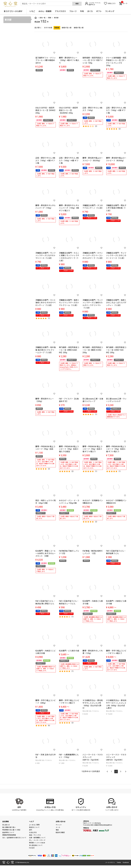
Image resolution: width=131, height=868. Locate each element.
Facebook (126, 862)
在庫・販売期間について (37, 838)
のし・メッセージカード (37, 840)
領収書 (37, 843)
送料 (19, 807)
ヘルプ (107, 810)
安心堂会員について (36, 845)
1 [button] (111, 772)
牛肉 (82, 11)
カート (124, 3)
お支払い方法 (50, 807)
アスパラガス (60, 11)
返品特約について (8, 832)
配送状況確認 (60, 832)
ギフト (99, 11)
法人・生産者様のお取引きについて (14, 838)
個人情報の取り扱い (9, 827)
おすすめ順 (48, 28)
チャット (59, 825)
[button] (107, 770)
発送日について (34, 827)
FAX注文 (32, 848)
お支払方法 (33, 832)
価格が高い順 (79, 28)
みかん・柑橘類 (45, 11)
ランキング (110, 11)
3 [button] (121, 772)
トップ (36, 18)
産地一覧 (43, 18)
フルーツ (73, 11)
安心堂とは (6, 825)
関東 (50, 18)
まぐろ (90, 11)
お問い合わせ (112, 807)
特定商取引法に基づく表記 (11, 830)
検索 (77, 4)
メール (58, 827)
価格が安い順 (67, 28)
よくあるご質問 (34, 825)
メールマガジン (110, 862)
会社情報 (6, 822)
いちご (32, 11)
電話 (57, 830)
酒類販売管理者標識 (9, 835)
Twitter (119, 862)
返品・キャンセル (35, 835)
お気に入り (112, 3)
